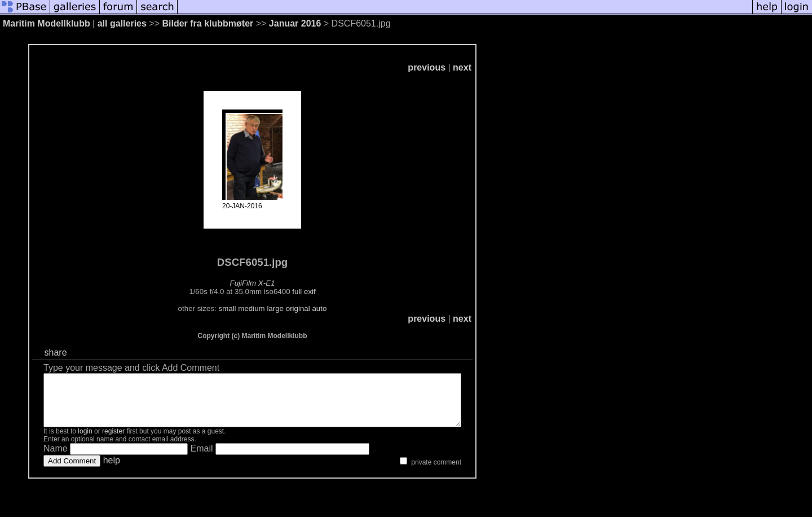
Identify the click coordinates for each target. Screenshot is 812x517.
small (252, 308)
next (513, 67)
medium (277, 308)
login (85, 441)
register (113, 441)
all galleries (122, 23)
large (301, 308)
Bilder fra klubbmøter (208, 23)
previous (477, 67)
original (323, 308)
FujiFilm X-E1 (278, 283)
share (57, 352)
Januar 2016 (295, 23)
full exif (329, 292)
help (112, 470)
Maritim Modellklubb (47, 23)
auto (345, 308)
